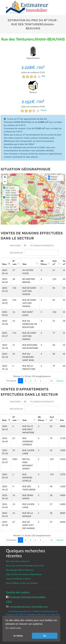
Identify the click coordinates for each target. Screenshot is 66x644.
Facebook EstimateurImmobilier (27, 597)
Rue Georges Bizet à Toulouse (20, 570)
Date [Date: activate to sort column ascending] (4, 264)
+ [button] (5, 177)
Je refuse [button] (18, 636)
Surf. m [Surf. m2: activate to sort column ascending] (55, 262)
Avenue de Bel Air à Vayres (18, 579)
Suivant (60, 381)
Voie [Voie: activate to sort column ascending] (24, 264)
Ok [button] (45, 636)
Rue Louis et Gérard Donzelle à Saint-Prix (25, 566)
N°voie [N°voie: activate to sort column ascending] (14, 262)
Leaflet (47, 223)
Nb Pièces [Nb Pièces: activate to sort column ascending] (44, 262)
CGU (9, 602)
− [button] (5, 182)
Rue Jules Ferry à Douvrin (18, 561)
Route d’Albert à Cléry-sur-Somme (22, 583)
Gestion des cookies (18, 592)
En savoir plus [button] (13, 628)
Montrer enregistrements (32, 245)
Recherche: (34, 253)
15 (51, 381)
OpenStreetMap (59, 223)
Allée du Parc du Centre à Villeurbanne (24, 574)
